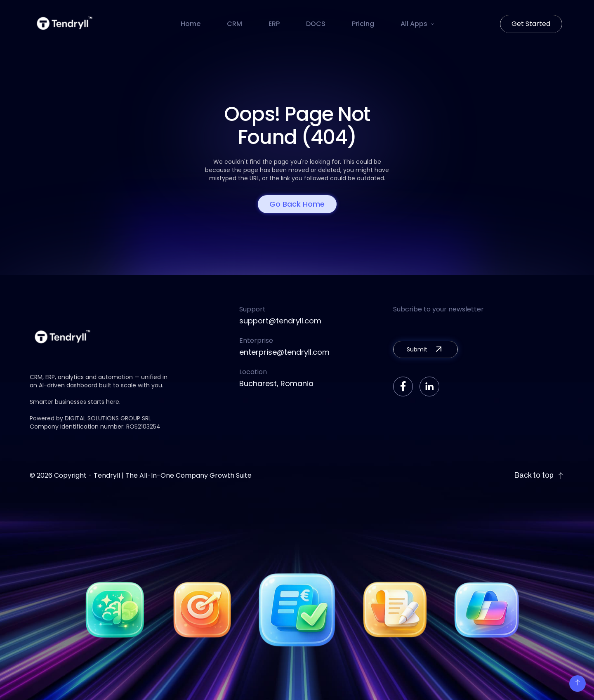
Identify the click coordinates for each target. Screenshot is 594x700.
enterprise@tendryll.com (284, 352)
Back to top (539, 475)
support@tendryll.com (280, 321)
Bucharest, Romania (276, 383)
